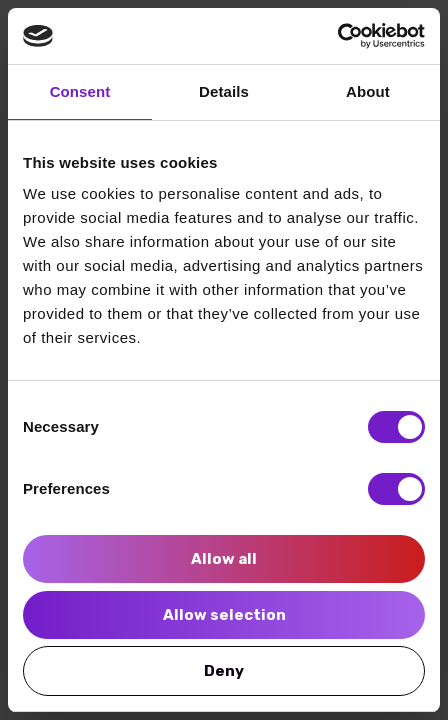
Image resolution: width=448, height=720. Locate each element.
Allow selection (224, 615)
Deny (224, 671)
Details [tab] (224, 91)
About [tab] (368, 91)
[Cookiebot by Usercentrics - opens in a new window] (337, 36)
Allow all (224, 559)
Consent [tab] (80, 91)
